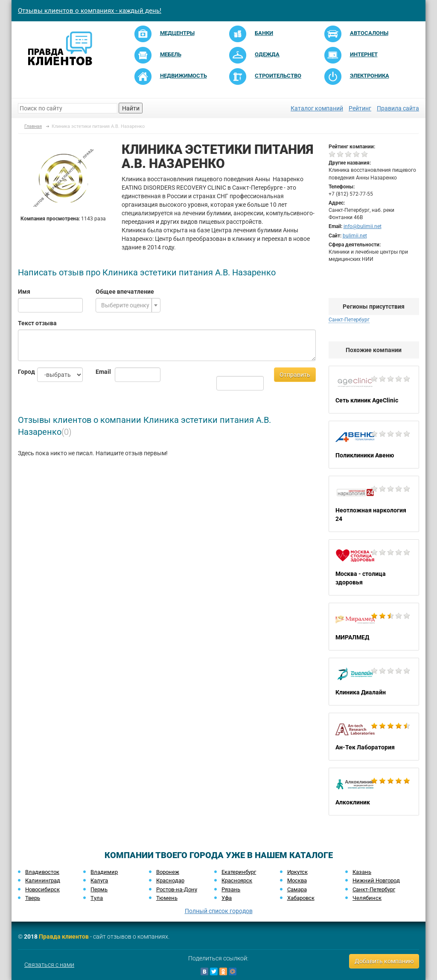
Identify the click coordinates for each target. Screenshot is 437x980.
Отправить (295, 375)
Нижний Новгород (376, 880)
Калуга (99, 880)
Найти (131, 108)
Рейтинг (360, 108)
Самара (297, 889)
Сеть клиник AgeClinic (374, 390)
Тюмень (167, 898)
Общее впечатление (125, 292)
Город (21, 372)
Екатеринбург (239, 872)
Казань (362, 872)
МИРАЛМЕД (374, 627)
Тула (97, 898)
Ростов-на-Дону (177, 889)
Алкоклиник (374, 792)
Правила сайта (398, 108)
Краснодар (170, 880)
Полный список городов (219, 911)
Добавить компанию (384, 961)
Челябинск (367, 898)
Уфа (227, 898)
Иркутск (297, 872)
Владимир (104, 872)
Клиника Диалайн (374, 682)
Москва (297, 880)
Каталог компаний (317, 108)
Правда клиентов (64, 937)
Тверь (33, 898)
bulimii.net (355, 236)
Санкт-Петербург (349, 320)
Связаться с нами (49, 965)
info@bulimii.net (363, 226)
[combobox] (128, 305)
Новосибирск (42, 889)
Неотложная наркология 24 (374, 504)
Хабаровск (301, 898)
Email (99, 372)
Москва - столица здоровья (374, 567)
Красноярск (237, 880)
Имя (24, 292)
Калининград (43, 880)
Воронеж (168, 872)
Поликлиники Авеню (374, 445)
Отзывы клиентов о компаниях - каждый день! (90, 11)
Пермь (99, 889)
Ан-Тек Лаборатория (374, 737)
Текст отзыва (37, 323)
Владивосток (42, 872)
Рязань (231, 889)
